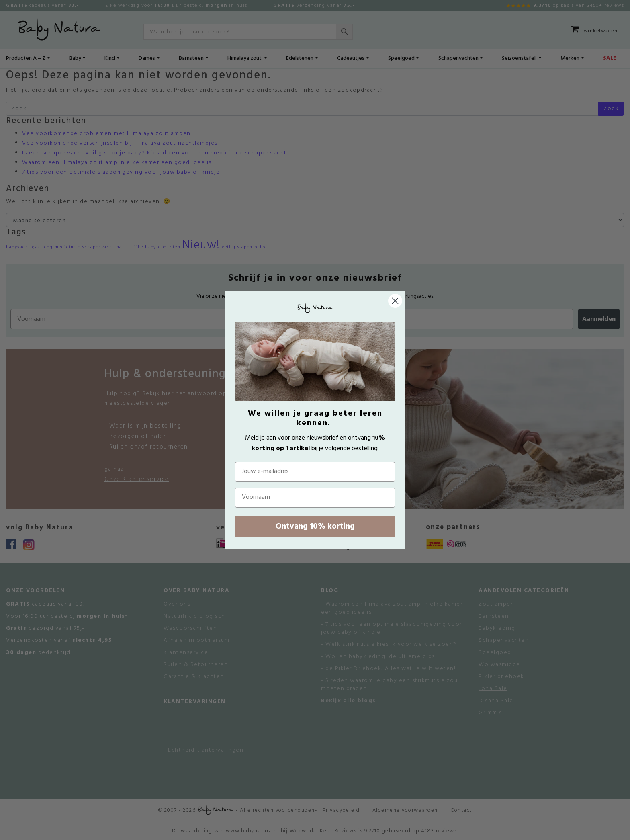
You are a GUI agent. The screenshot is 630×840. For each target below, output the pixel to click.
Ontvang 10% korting (315, 527)
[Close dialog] (395, 301)
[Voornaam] (315, 498)
